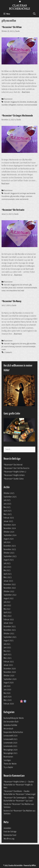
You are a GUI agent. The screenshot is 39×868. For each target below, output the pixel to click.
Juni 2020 (7, 690)
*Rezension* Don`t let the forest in (16, 468)
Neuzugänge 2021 (11, 753)
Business (7, 811)
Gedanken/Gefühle (10, 725)
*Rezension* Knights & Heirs (14, 475)
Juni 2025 (7, 504)
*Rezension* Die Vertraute (13, 210)
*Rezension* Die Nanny (11, 301)
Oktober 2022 (9, 592)
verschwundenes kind (13, 291)
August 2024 (9, 539)
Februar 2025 (9, 518)
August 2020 (9, 683)
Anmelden (7, 828)
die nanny (23, 344)
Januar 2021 (8, 665)
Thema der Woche (10, 764)
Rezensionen (8, 99)
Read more (26, 92)
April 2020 (8, 697)
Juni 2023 (7, 567)
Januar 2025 (8, 521)
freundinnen (6, 196)
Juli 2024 (7, 542)
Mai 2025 (7, 507)
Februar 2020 (9, 704)
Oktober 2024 (9, 532)
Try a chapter (8, 767)
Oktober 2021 (9, 634)
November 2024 (10, 528)
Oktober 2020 (9, 676)
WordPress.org (9, 839)
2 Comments (8, 353)
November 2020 (10, 672)
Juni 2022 (7, 606)
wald (23, 291)
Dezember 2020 (10, 669)
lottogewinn (12, 105)
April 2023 (8, 574)
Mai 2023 (7, 570)
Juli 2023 (7, 563)
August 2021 (9, 641)
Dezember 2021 (10, 627)
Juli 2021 (7, 644)
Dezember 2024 (10, 525)
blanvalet (7, 102)
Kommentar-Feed (10, 835)
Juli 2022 (7, 602)
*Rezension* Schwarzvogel (25, 794)
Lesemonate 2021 (10, 746)
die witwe (23, 102)
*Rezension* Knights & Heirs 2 (15, 472)
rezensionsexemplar (31, 105)
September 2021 (10, 637)
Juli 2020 (7, 686)
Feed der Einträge (10, 832)
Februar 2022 (9, 620)
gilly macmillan (15, 196)
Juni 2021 (7, 648)
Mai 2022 (7, 609)
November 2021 (10, 630)
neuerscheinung (9, 347)
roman (17, 199)
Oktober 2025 (9, 493)
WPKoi (34, 866)
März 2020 (8, 700)
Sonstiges (7, 760)
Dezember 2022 (10, 585)
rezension (20, 105)
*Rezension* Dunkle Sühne (14, 479)
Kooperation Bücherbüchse (13, 732)
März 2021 (8, 658)
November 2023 (10, 549)
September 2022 (10, 595)
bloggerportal (15, 102)
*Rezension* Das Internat (13, 465)
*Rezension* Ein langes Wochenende (17, 116)
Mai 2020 (7, 693)
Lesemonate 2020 (10, 743)
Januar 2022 (8, 623)
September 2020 (10, 679)
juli (2, 347)
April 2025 (8, 511)
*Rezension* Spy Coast (24, 801)
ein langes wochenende (28, 193)
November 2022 (10, 588)
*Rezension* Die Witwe (12, 27)
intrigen (23, 196)
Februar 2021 (9, 662)
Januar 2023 (8, 581)
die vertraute (24, 285)
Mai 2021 (7, 651)
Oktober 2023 (9, 553)
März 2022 (8, 616)
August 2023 (9, 560)
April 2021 (8, 655)
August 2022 (9, 599)
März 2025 (8, 514)
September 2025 (10, 497)
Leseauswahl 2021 (11, 739)
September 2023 (10, 556)
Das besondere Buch (11, 722)
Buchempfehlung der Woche (14, 718)
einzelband (30, 102)
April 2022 (8, 612)
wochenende (24, 199)
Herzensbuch (8, 729)
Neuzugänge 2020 (11, 750)
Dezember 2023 (10, 546)
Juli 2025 (7, 500)
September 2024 (10, 535)
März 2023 (8, 577)
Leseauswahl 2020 (11, 736)
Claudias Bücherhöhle (19, 7)
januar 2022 (12, 288)
